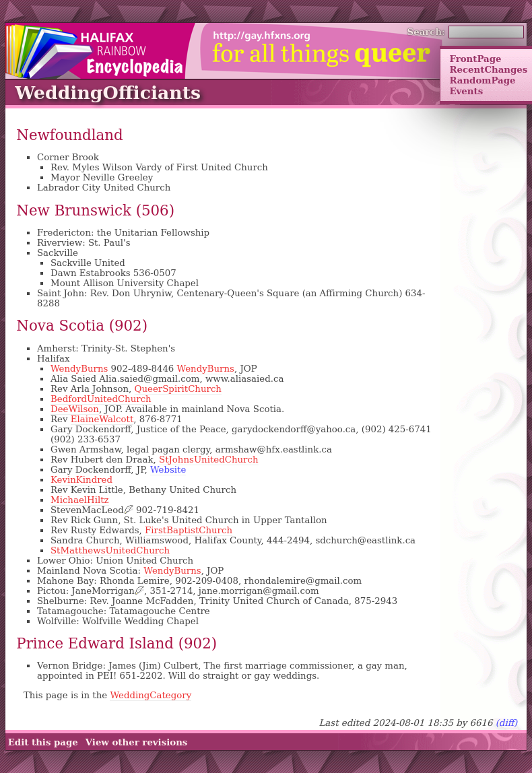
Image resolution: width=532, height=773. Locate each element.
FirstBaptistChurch (189, 530)
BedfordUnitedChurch (101, 399)
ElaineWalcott (102, 419)
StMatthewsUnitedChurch (110, 550)
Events (466, 91)
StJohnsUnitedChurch (209, 460)
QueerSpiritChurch (178, 389)
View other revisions (137, 742)
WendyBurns (79, 369)
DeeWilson (75, 409)
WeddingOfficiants (108, 93)
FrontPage (475, 59)
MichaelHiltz (80, 500)
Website (168, 470)
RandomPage (482, 80)
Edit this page (43, 742)
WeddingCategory (151, 695)
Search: (427, 32)
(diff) (507, 723)
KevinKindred (81, 480)
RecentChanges (488, 69)
